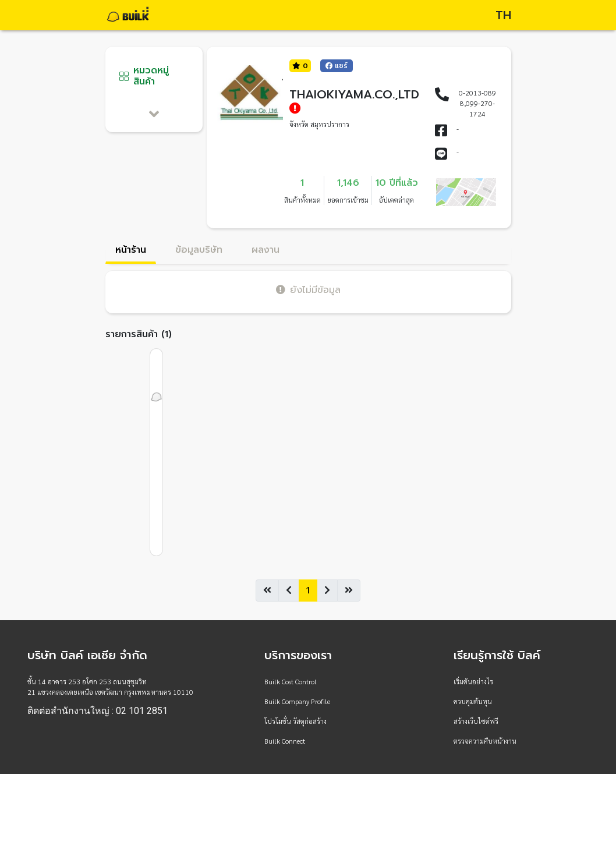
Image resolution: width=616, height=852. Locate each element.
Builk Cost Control (291, 681)
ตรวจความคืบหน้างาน (485, 741)
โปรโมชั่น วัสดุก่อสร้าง (295, 721)
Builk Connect (285, 741)
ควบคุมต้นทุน (473, 701)
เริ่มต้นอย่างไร (473, 681)
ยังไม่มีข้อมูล (308, 290)
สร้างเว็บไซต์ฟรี (476, 721)
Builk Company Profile (297, 701)
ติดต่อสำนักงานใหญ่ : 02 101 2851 (98, 711)
